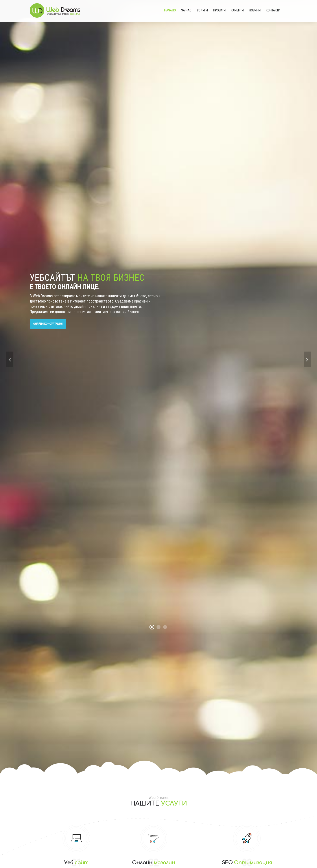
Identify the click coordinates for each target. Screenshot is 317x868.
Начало (170, 10)
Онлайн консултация (48, 324)
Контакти (273, 10)
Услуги (202, 10)
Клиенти (237, 10)
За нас (186, 10)
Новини (255, 10)
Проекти (219, 10)
